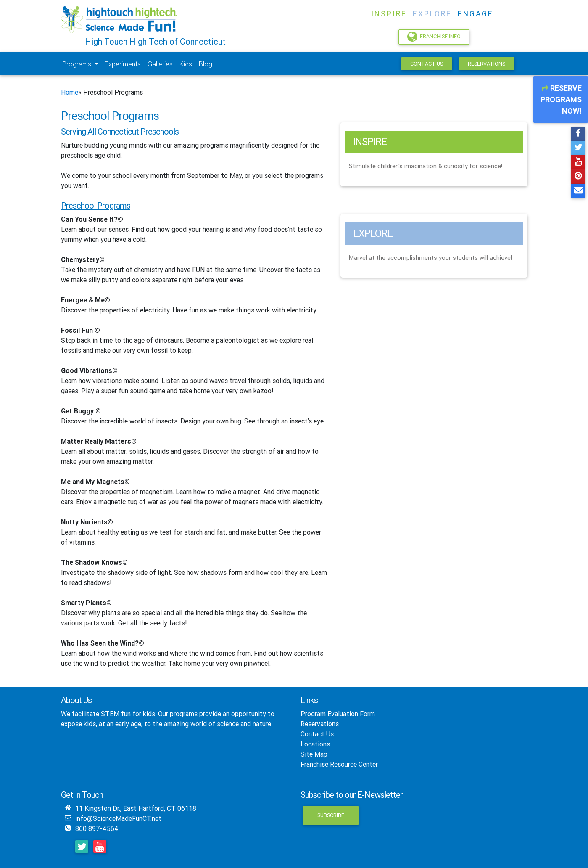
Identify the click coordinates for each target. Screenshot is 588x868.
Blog (206, 64)
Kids (186, 64)
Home (70, 92)
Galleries (160, 64)
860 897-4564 (97, 828)
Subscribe (331, 815)
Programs (78, 64)
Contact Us (427, 64)
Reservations (486, 64)
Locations (315, 744)
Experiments (123, 64)
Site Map (314, 754)
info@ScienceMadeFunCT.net (118, 818)
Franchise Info (434, 37)
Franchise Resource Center (339, 764)
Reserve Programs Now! (561, 99)
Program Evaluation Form (338, 714)
